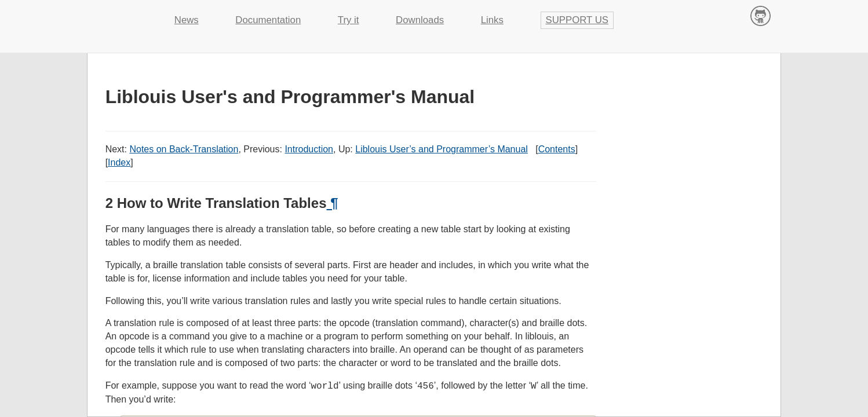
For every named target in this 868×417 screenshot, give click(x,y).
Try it (349, 20)
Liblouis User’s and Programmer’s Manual (442, 149)
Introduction (309, 149)
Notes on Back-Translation (184, 149)
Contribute (761, 15)
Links (492, 20)
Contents (557, 149)
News (187, 20)
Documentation (268, 20)
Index (119, 162)
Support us (577, 20)
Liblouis (121, 14)
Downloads (420, 20)
